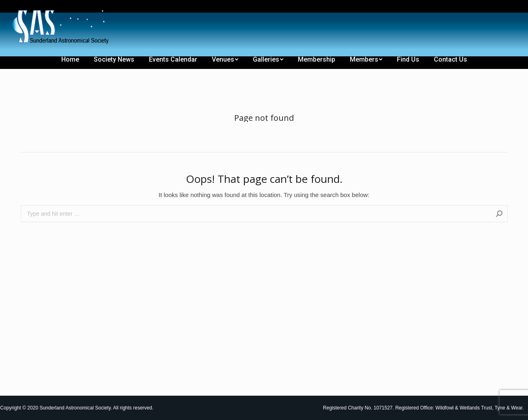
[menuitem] (26, 7)
